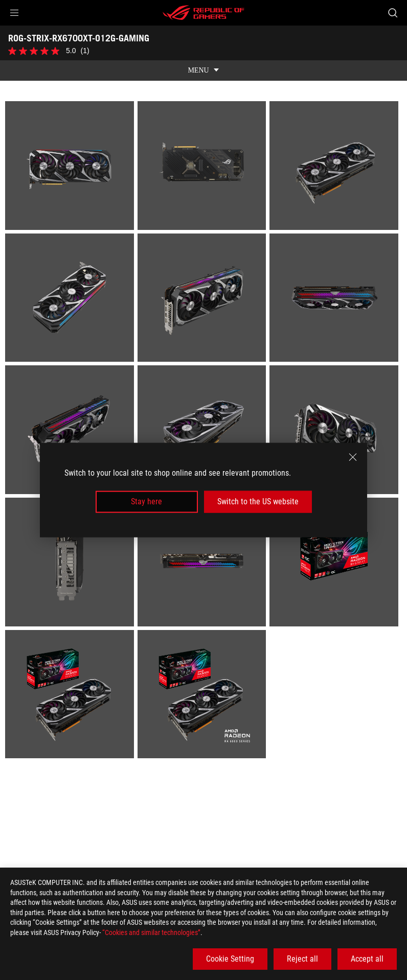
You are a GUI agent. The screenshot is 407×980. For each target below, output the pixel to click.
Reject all (302, 959)
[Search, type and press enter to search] (393, 13)
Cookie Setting (230, 959)
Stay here (146, 501)
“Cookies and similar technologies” (151, 932)
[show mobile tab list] (203, 60)
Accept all (367, 959)
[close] (353, 457)
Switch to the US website (258, 501)
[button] (14, 13)
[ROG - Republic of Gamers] (203, 13)
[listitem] (71, 157)
